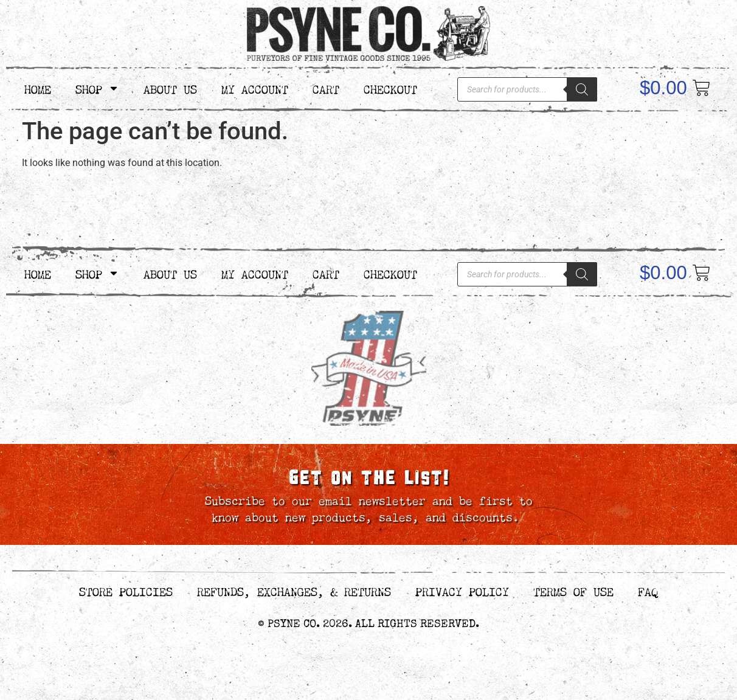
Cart (326, 88)
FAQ (648, 590)
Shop (97, 88)
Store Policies (126, 590)
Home (38, 88)
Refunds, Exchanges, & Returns (294, 590)
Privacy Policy (462, 590)
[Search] (582, 89)
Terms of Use (573, 590)
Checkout (390, 88)
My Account (255, 88)
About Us (170, 88)
